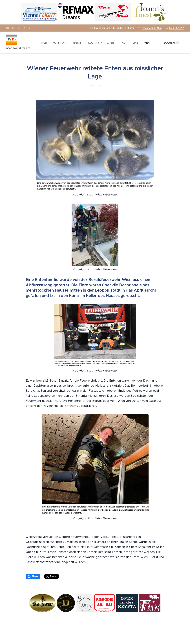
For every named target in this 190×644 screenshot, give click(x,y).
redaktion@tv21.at (152, 28)
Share (33, 576)
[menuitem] (45, 43)
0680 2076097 (176, 28)
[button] (171, 43)
